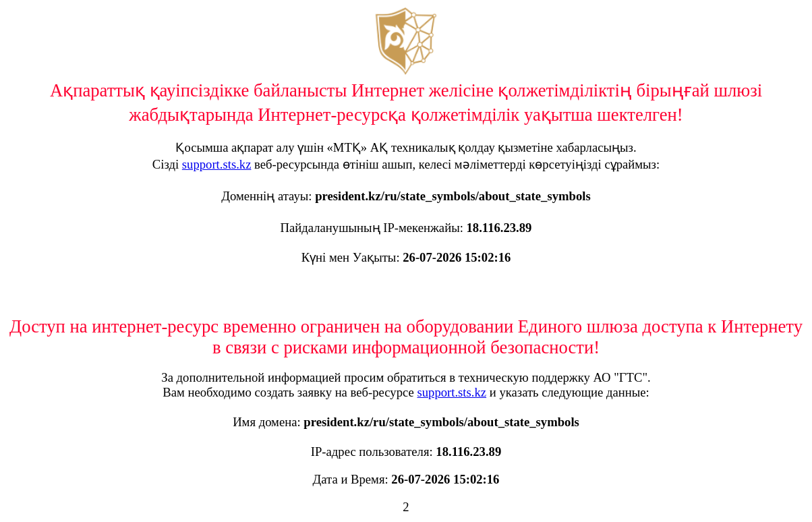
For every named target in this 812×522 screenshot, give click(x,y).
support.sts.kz (217, 164)
